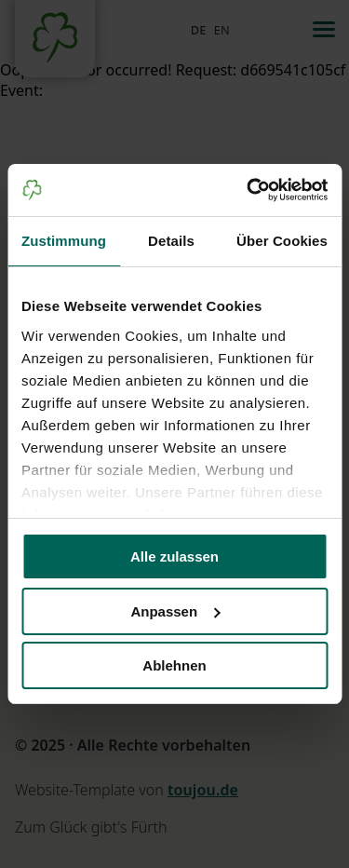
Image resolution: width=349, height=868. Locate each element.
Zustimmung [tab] (64, 241)
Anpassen (175, 611)
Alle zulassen (174, 556)
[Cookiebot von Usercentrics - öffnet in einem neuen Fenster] (248, 190)
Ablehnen (174, 665)
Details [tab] (171, 241)
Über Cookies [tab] (282, 241)
